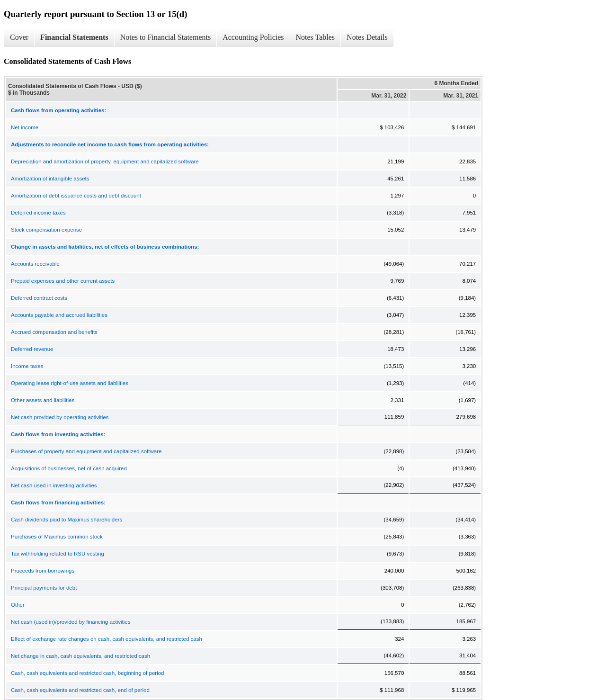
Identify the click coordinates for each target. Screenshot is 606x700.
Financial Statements (74, 37)
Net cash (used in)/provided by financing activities (71, 622)
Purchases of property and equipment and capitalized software (86, 451)
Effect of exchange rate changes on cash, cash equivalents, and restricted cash (107, 639)
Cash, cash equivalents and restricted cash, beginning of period (87, 673)
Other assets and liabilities (43, 400)
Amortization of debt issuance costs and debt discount (76, 196)
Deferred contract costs (39, 298)
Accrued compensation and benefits (54, 332)
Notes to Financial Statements (166, 37)
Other (18, 605)
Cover (19, 37)
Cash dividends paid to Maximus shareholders (67, 520)
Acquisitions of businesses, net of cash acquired (69, 468)
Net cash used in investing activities (54, 485)
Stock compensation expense (46, 230)
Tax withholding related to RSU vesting (58, 554)
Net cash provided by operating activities (60, 417)
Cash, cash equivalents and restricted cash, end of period (80, 690)
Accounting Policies (253, 37)
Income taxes (27, 366)
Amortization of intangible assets (50, 179)
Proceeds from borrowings (43, 571)
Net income (25, 127)
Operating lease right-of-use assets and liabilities (70, 383)
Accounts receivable (35, 264)
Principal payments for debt (44, 588)
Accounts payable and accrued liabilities (59, 315)
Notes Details (367, 37)
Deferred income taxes (38, 213)
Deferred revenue (32, 349)
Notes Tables (316, 37)
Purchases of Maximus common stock (57, 537)
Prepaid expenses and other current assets (63, 281)
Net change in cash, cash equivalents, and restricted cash (80, 656)
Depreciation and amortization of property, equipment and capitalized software (105, 162)
